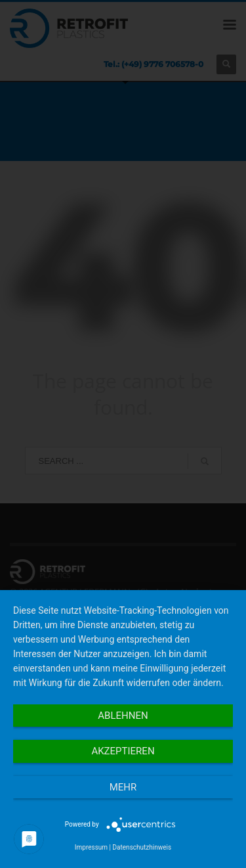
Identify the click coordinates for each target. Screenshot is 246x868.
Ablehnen (123, 716)
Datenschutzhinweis (142, 847)
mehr (123, 787)
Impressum (91, 847)
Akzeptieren (123, 751)
